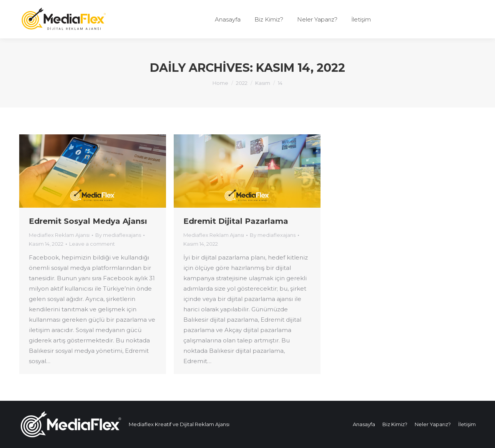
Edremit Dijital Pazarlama (236, 221)
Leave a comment (92, 244)
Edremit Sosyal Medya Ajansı (88, 221)
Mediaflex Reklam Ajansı (59, 235)
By (118, 235)
